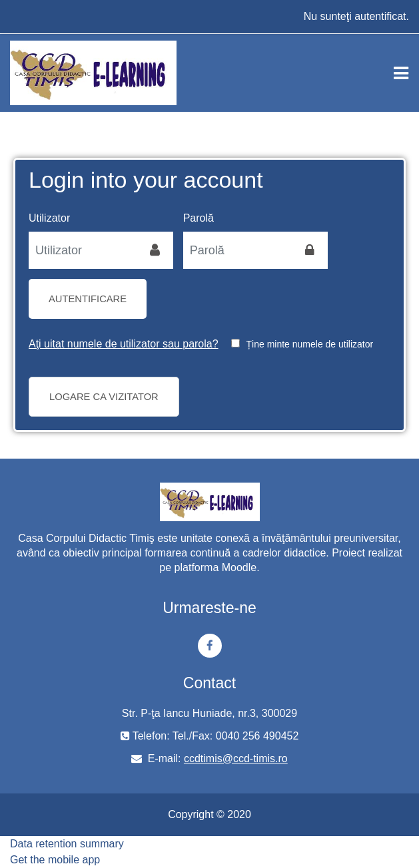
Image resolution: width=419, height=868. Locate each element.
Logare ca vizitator (104, 397)
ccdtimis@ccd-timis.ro (236, 759)
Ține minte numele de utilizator (310, 344)
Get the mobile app (55, 860)
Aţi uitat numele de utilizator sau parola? (124, 344)
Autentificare (88, 299)
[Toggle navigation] (401, 73)
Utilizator (49, 218)
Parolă (199, 218)
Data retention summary (67, 844)
